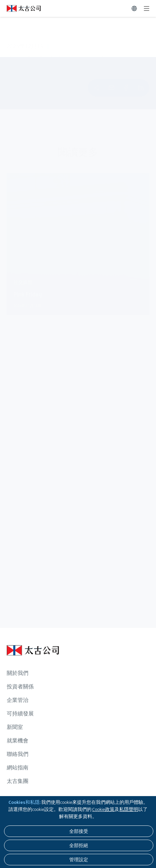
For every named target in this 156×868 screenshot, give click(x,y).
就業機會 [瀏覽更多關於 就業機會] (18, 741)
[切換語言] (134, 8)
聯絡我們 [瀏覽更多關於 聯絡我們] (18, 754)
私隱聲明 (129, 809)
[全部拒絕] (79, 845)
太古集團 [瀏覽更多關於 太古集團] (18, 781)
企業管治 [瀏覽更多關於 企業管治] (18, 700)
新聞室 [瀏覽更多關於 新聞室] (15, 727)
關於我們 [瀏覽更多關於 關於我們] (18, 673)
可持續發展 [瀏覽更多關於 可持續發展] (20, 714)
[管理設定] (79, 860)
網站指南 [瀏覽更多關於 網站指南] (18, 768)
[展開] (147, 8)
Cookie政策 (103, 809)
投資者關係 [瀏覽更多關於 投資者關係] (20, 687)
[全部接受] (79, 831)
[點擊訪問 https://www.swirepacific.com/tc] (20, 8)
